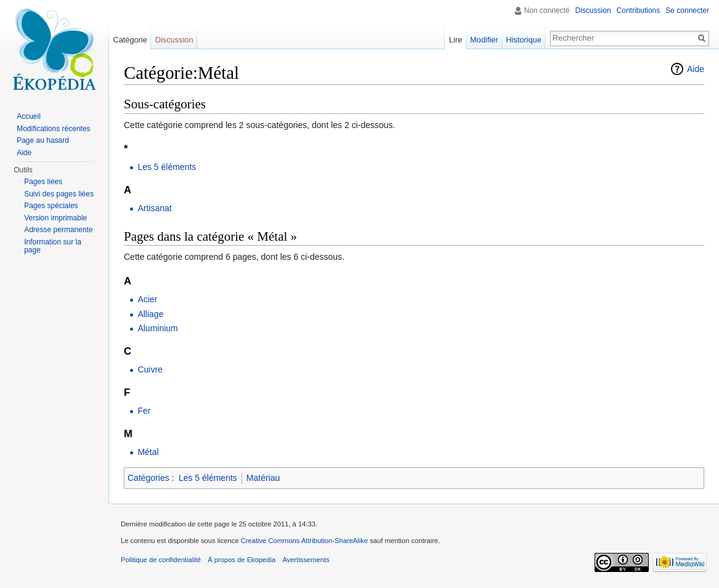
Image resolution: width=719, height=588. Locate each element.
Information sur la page (53, 246)
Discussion (593, 10)
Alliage (150, 314)
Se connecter (687, 10)
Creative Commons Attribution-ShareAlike (304, 541)
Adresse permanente (58, 230)
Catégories (148, 478)
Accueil (29, 116)
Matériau (263, 478)
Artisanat (154, 208)
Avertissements (306, 560)
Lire (456, 40)
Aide (696, 69)
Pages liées (43, 182)
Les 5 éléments (167, 167)
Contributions (639, 10)
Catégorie (130, 40)
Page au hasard (43, 140)
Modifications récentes (53, 129)
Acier (147, 299)
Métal (148, 452)
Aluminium (157, 328)
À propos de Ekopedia (242, 560)
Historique (524, 40)
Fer (144, 411)
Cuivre (150, 369)
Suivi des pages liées (59, 194)
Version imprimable (55, 218)
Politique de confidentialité (161, 560)
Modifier (484, 40)
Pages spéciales (51, 206)
